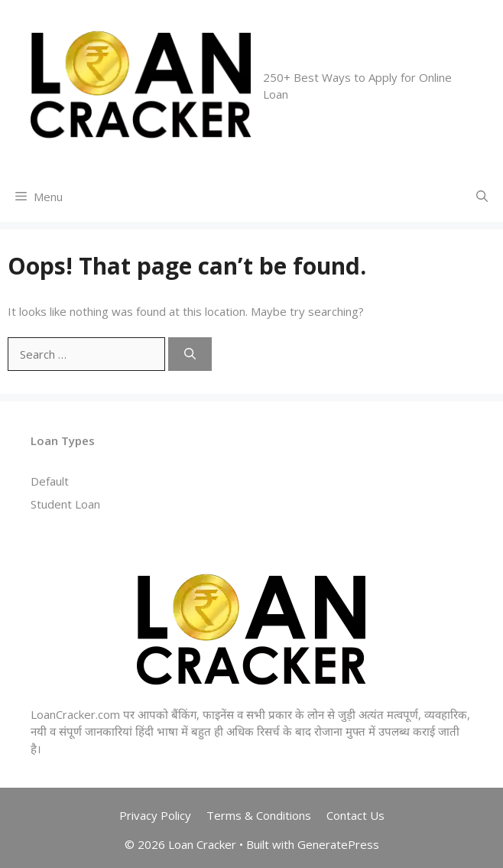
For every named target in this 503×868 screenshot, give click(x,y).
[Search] (190, 354)
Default (50, 481)
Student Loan (65, 504)
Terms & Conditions (259, 815)
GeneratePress (338, 844)
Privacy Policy (155, 815)
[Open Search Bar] (482, 197)
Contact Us (355, 815)
